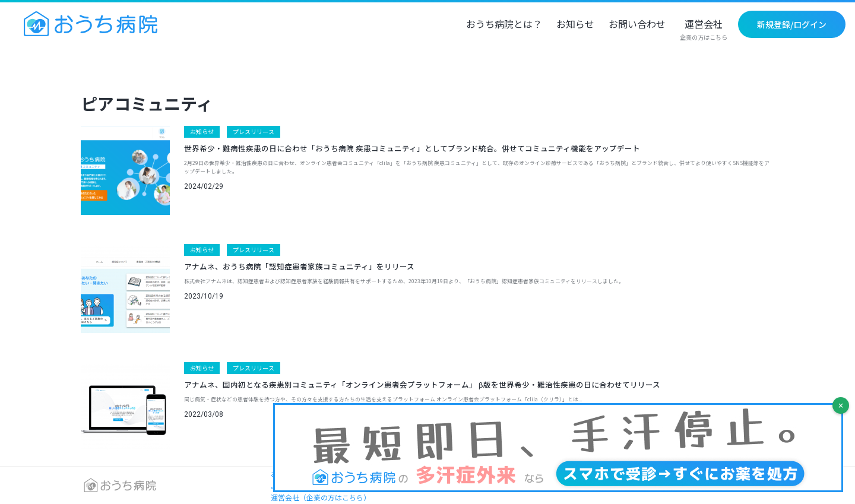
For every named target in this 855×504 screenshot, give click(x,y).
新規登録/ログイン (792, 24)
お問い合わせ (637, 25)
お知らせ (575, 25)
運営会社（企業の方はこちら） (321, 497)
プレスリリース (254, 131)
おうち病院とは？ (504, 25)
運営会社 (704, 30)
